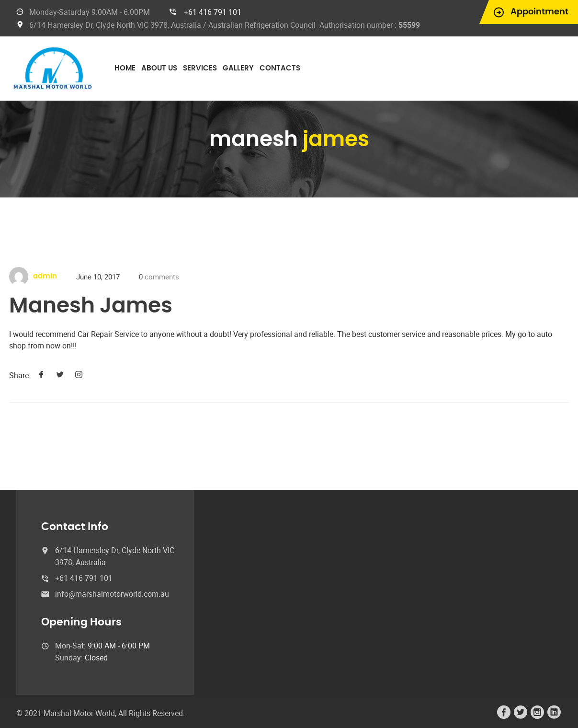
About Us (159, 68)
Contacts (280, 68)
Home (125, 68)
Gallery (238, 68)
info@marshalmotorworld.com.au (112, 594)
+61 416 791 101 (213, 12)
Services (200, 68)
